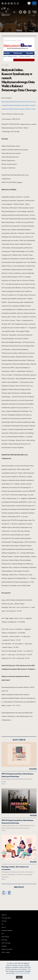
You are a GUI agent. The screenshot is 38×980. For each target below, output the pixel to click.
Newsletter (4, 946)
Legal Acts (4, 915)
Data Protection (5, 937)
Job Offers (4, 921)
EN (15, 12)
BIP (2, 924)
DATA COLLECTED (23, 973)
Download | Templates (7, 930)
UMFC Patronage (6, 943)
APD (3, 934)
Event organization (6, 918)
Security (4, 927)
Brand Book (4, 940)
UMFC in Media (6, 952)
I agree (19, 977)
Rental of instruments (7, 949)
